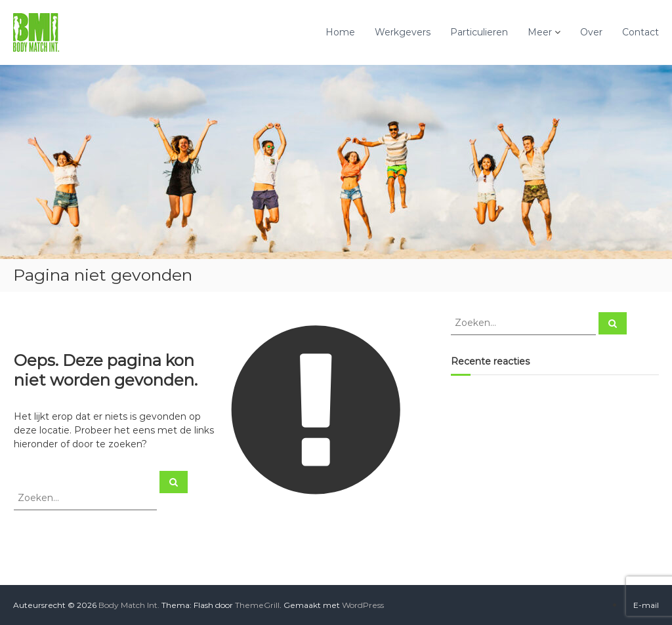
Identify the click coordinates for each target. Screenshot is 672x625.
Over (591, 32)
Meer (540, 32)
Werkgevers (403, 32)
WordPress (363, 605)
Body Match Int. (129, 605)
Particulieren (479, 32)
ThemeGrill (257, 605)
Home (340, 32)
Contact (640, 32)
